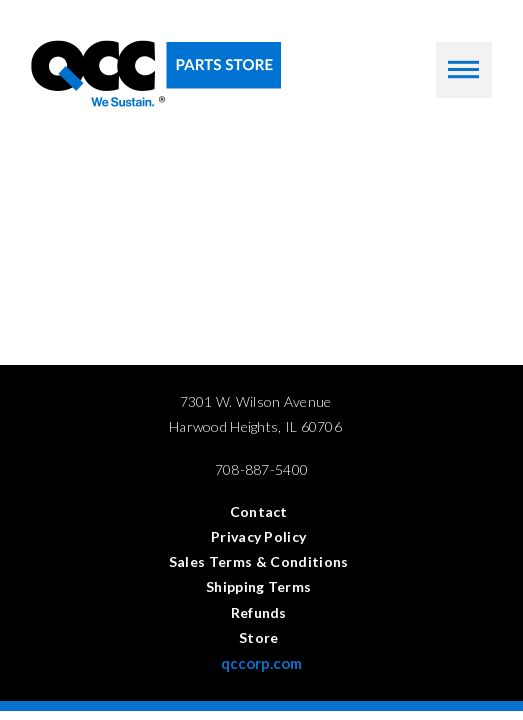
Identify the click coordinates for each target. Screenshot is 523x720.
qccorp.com (261, 663)
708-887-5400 (261, 469)
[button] (464, 70)
